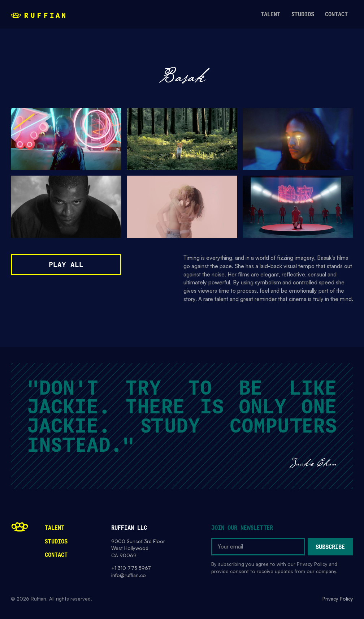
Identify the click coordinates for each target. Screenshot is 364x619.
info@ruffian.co (129, 575)
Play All (66, 265)
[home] (38, 15)
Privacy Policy (338, 599)
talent (270, 15)
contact (336, 15)
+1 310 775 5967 (131, 568)
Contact (56, 555)
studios (303, 15)
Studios (56, 542)
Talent (55, 528)
